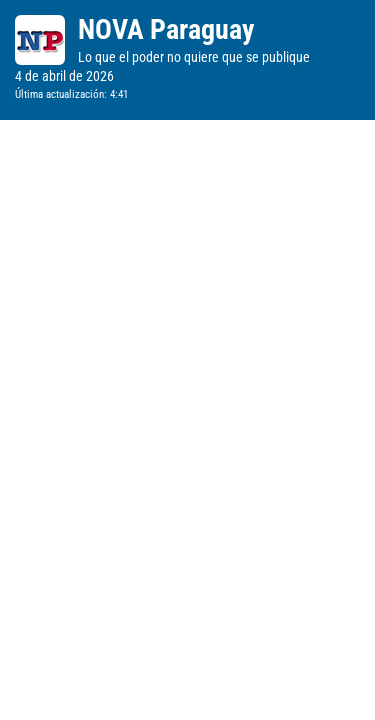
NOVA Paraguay (166, 29)
